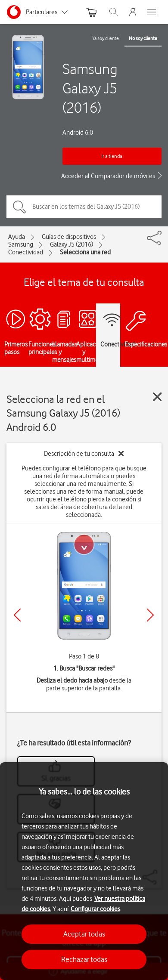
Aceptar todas (84, 934)
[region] (84, 871)
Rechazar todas (84, 959)
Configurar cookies (95, 909)
